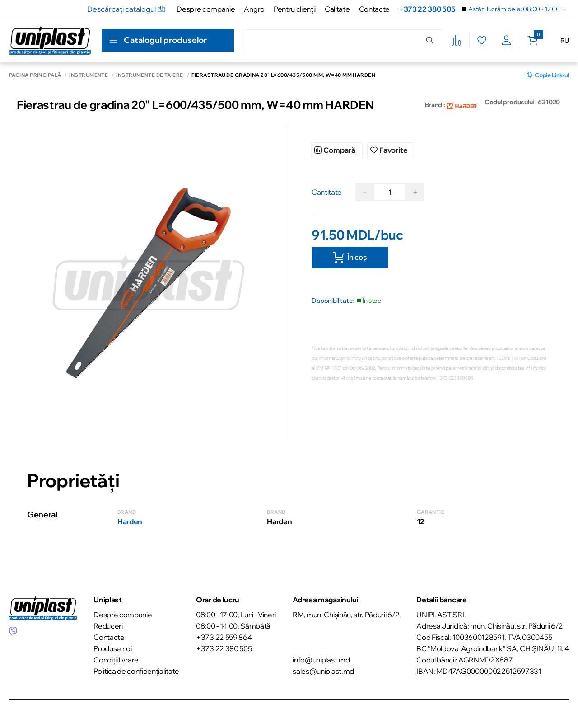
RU (565, 41)
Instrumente (89, 75)
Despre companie (206, 9)
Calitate (337, 9)
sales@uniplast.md (323, 671)
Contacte (374, 9)
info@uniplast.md (321, 660)
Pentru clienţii (295, 9)
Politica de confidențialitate (136, 671)
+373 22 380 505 (427, 9)
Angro (254, 9)
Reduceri (108, 626)
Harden (130, 521)
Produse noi (112, 648)
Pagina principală (35, 75)
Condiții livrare (116, 660)
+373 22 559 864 (224, 637)
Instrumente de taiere (149, 75)
